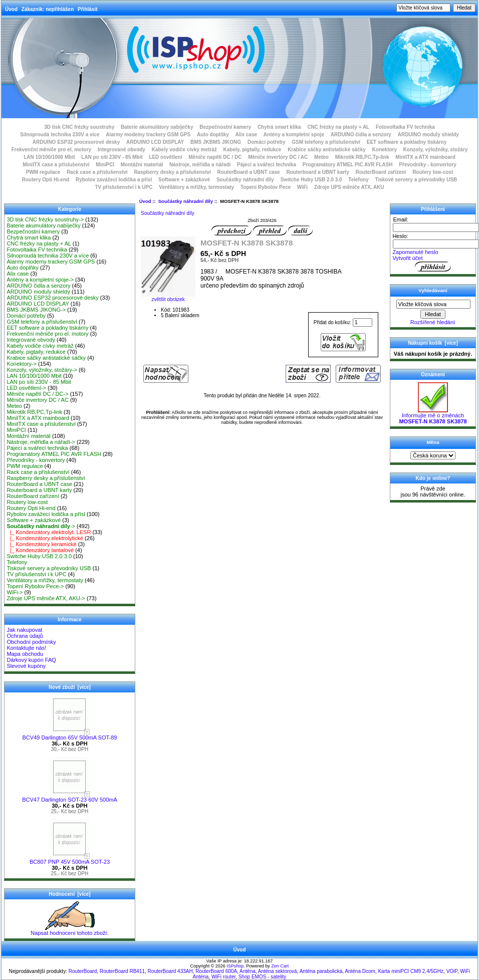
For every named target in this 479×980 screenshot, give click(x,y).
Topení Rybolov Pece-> (35, 586)
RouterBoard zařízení (381, 172)
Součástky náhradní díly (186, 201)
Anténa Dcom (360, 971)
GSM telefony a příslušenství (326, 142)
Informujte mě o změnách (433, 416)
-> (41, 526)
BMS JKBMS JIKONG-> (36, 310)
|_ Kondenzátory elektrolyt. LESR (49, 532)
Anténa (248, 971)
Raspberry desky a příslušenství (172, 172)
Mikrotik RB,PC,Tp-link (362, 157)
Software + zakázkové (184, 180)
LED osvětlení (165, 157)
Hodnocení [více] (69, 894)
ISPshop (235, 966)
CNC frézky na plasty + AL (338, 127)
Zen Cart (280, 966)
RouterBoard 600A (216, 971)
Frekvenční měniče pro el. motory (52, 150)
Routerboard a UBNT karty (318, 172)
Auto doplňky (213, 135)
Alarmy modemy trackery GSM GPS (148, 135)
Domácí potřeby (267, 142)
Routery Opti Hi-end (46, 180)
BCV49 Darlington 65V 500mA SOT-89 (70, 735)
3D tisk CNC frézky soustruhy (79, 127)
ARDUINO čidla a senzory (361, 135)
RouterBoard (83, 971)
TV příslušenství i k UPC (124, 187)
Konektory (385, 150)
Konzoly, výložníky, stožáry (436, 150)
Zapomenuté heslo (415, 252)
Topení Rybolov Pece (266, 187)
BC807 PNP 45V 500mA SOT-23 (70, 859)
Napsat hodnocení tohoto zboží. (69, 930)
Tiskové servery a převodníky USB (416, 180)
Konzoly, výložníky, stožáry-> (42, 370)
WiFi (302, 187)
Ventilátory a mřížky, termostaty (196, 187)
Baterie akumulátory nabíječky (157, 127)
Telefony (358, 180)
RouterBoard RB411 (122, 971)
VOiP (452, 971)
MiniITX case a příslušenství (56, 165)
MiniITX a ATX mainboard (425, 157)
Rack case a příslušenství (97, 172)
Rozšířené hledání (433, 322)
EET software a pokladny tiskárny (407, 142)
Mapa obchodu (25, 654)
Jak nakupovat (24, 630)
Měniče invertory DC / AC (278, 157)
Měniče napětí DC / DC (215, 157)
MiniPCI (105, 165)
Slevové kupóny (26, 666)
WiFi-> (15, 592)
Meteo (321, 157)
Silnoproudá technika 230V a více (60, 135)
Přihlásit (87, 9)
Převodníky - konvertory (427, 165)
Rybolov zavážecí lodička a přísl (114, 180)
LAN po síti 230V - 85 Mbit (112, 157)
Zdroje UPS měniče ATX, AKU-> (46, 598)
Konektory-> (22, 364)
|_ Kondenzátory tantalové (40, 550)
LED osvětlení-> (26, 388)
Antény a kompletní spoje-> (40, 280)
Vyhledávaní (433, 290)
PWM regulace (43, 172)
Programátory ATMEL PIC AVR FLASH (348, 165)
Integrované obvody (122, 150)
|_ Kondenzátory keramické (41, 544)
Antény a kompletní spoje (294, 135)
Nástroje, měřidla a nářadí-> (41, 442)
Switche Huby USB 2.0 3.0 (311, 180)
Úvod (11, 9)
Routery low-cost (433, 172)
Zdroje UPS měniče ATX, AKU (349, 187)
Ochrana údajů (25, 636)
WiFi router (223, 977)
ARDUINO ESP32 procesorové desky (76, 142)
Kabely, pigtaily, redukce (253, 150)
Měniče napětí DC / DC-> (37, 394)
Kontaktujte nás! (26, 648)
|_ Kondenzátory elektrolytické (45, 538)
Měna (433, 442)
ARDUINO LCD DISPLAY (155, 142)
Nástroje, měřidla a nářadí (200, 165)
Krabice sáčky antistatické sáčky (327, 150)
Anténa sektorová (278, 971)
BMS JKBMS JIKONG (216, 142)
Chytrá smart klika (279, 127)
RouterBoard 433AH (170, 971)
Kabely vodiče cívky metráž (184, 150)
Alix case (246, 135)
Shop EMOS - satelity (263, 977)
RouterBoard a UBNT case (249, 172)
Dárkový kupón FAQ (31, 660)
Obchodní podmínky (31, 642)
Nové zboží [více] (70, 687)
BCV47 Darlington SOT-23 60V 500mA (70, 797)
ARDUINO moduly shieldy (428, 135)
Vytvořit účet (407, 258)
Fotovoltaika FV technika (405, 127)
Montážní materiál (142, 165)
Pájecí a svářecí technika (267, 165)
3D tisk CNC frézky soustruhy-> (45, 219)
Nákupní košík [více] (433, 343)
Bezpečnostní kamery (225, 127)
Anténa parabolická (321, 971)
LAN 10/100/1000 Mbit (49, 157)
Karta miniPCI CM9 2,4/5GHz (411, 971)
